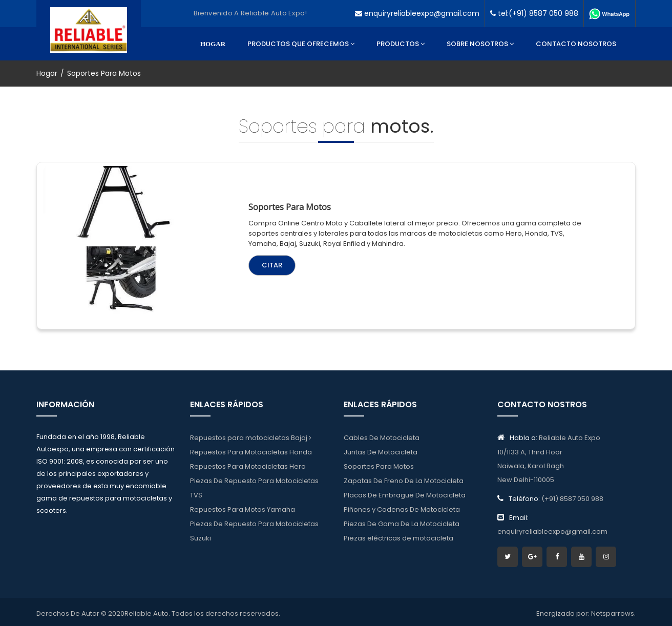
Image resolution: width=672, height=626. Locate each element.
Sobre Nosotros (480, 44)
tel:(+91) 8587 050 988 (534, 13)
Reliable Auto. (147, 610)
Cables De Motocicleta (382, 436)
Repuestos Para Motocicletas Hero (248, 466)
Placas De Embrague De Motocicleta (405, 497)
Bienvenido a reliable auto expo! (250, 13)
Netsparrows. (613, 610)
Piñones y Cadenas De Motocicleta (402, 513)
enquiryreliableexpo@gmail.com (417, 13)
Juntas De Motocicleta (381, 451)
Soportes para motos (288, 204)
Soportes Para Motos (379, 466)
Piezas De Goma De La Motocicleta (402, 528)
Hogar (213, 44)
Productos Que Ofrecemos (301, 44)
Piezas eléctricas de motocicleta (398, 543)
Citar (270, 262)
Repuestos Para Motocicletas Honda (251, 451)
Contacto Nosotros (576, 44)
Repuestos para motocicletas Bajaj (251, 436)
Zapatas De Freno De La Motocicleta (404, 482)
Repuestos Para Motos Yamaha (243, 513)
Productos (401, 44)
